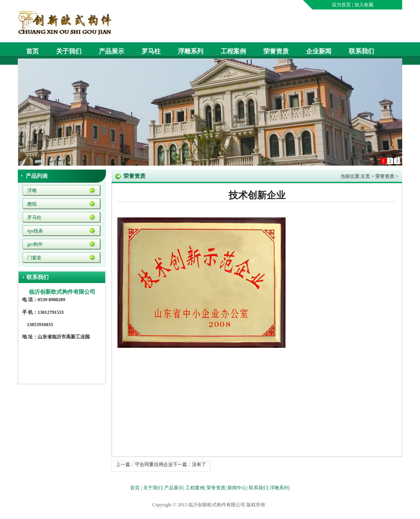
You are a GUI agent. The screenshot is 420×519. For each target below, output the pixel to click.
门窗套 (34, 258)
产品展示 (112, 51)
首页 (32, 51)
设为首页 (341, 5)
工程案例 (233, 51)
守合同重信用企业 (154, 464)
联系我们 (361, 51)
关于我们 (69, 51)
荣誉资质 (276, 51)
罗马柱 (151, 51)
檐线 (32, 204)
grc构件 (35, 244)
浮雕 (32, 191)
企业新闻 (319, 51)
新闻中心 (237, 488)
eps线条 (35, 231)
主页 (365, 176)
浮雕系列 (191, 51)
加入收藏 (364, 5)
